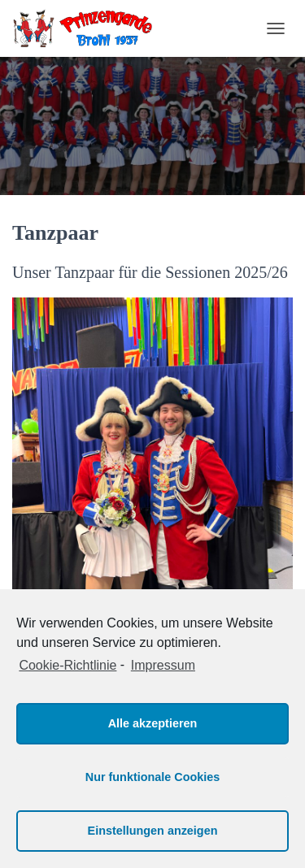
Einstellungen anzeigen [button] (153, 831)
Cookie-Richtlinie (68, 665)
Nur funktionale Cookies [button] (153, 777)
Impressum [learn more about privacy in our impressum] (163, 665)
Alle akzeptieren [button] (153, 723)
